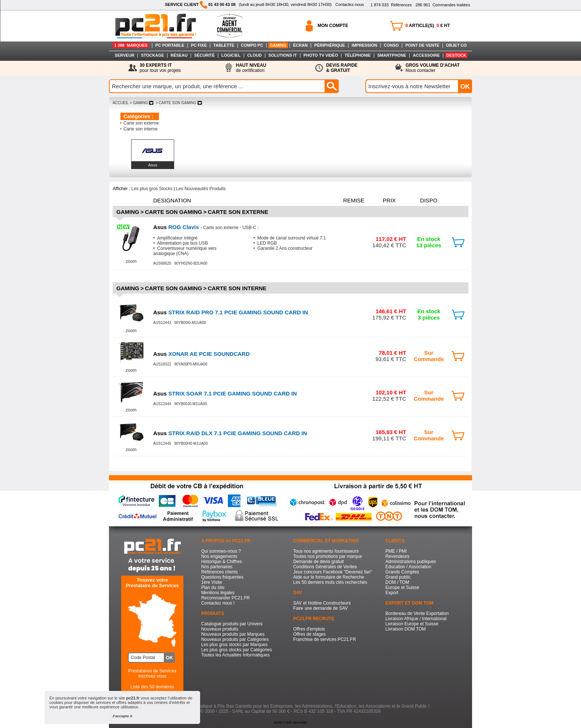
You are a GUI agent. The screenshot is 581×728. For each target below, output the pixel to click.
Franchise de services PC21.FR (324, 639)
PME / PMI (396, 551)
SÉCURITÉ (205, 55)
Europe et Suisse (402, 588)
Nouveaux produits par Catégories (235, 639)
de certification (251, 68)
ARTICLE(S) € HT (428, 26)
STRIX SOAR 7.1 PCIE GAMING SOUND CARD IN (225, 393)
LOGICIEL (231, 55)
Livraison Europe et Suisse (412, 624)
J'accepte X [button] (122, 716)
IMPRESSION (364, 45)
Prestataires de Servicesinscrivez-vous (152, 674)
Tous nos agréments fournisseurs (326, 551)
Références (391, 5)
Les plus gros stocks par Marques (234, 645)
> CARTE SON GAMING (179, 103)
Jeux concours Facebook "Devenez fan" (333, 572)
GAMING (278, 45)
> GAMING (142, 103)
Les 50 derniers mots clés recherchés (330, 582)
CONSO (391, 45)
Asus (153, 165)
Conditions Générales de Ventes (325, 567)
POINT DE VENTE (422, 45)
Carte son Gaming (173, 212)
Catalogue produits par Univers (232, 624)
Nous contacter (433, 68)
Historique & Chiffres (222, 562)
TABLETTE (224, 45)
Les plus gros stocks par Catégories (237, 650)
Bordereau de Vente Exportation (417, 613)
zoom (131, 261)
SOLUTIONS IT (283, 55)
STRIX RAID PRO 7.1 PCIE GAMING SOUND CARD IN (230, 312)
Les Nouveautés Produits (201, 189)
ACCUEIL (121, 103)
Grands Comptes (402, 572)
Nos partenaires (217, 567)
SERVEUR (125, 55)
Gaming (128, 212)
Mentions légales (218, 593)
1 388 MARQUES (131, 45)
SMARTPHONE (392, 55)
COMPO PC (252, 45)
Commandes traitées (443, 5)
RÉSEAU (179, 55)
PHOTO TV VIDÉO (321, 55)
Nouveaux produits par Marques (233, 634)
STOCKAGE (152, 55)
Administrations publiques (411, 562)
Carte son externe (141, 123)
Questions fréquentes (222, 577)
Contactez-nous (350, 4)
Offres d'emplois (309, 629)
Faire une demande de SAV (320, 608)
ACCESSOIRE (426, 55)
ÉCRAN (300, 45)
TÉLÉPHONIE (358, 55)
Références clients (220, 572)
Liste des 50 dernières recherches (152, 689)
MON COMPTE (333, 26)
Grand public (398, 577)
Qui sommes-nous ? (221, 551)
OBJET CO (456, 45)
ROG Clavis (177, 227)
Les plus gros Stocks (152, 189)
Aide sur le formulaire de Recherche (328, 577)
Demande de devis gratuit (318, 562)
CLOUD (254, 55)
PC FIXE (199, 45)
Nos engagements (219, 556)
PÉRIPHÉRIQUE (330, 45)
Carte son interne (140, 129)
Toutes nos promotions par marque (327, 556)
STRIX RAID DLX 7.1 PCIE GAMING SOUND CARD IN (230, 433)
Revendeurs (397, 556)
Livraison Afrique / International (416, 619)
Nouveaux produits (220, 629)
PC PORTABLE (170, 45)
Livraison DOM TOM (406, 629)
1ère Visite (212, 582)
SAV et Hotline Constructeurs (322, 603)
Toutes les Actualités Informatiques (235, 655)
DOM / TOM (397, 582)
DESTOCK (456, 55)
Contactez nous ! (218, 603)
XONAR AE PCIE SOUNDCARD (201, 354)
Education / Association (408, 567)
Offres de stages (309, 634)
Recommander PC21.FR (225, 598)
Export (392, 593)
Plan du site (213, 588)
